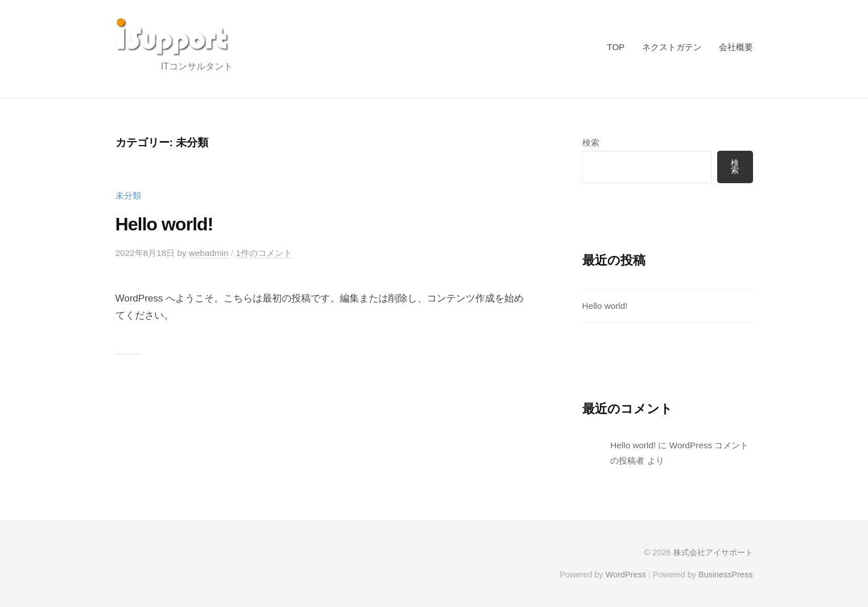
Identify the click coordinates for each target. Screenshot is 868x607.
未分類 (128, 195)
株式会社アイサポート (713, 552)
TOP (616, 47)
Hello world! (164, 224)
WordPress (626, 575)
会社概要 (736, 47)
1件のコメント (264, 253)
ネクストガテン (672, 47)
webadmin (209, 253)
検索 (591, 143)
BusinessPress (726, 575)
